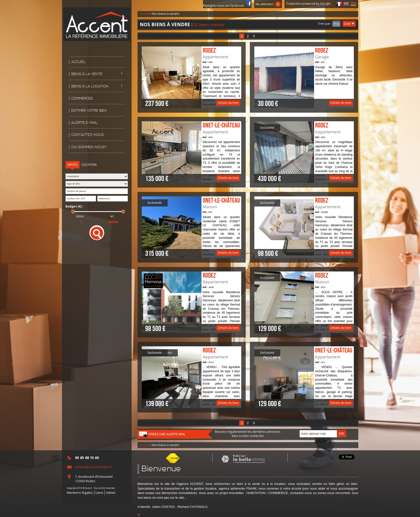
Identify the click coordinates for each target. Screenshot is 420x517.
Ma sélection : (268, 4)
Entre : (81, 216)
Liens (100, 493)
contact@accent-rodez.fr (93, 467)
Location (89, 165)
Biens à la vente (87, 74)
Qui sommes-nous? (89, 147)
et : (113, 216)
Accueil (79, 62)
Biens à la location (90, 86)
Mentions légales (80, 493)
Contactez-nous (88, 135)
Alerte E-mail (84, 123)
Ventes (72, 165)
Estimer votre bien (89, 111)
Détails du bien (191, 77)
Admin (111, 493)
